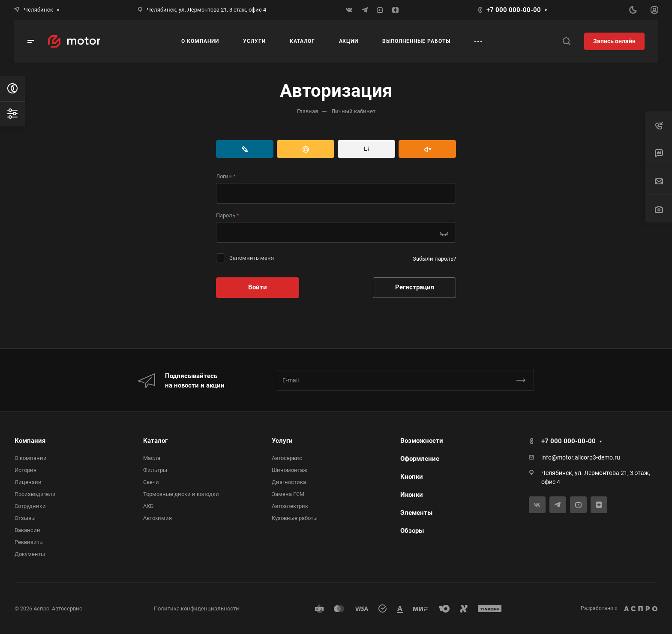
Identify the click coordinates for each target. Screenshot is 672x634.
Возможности (422, 441)
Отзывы (25, 518)
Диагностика (289, 482)
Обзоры (412, 531)
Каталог (155, 441)
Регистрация (415, 287)
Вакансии (27, 530)
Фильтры (155, 470)
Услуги (282, 441)
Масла (152, 458)
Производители (35, 494)
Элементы (416, 513)
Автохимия (157, 518)
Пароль (228, 215)
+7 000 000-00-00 (514, 10)
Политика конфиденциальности (196, 608)
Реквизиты (29, 542)
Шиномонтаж (289, 470)
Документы (30, 554)
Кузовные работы (295, 518)
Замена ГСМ (288, 494)
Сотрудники (30, 506)
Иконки (412, 495)
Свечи (151, 482)
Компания (30, 441)
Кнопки (412, 477)
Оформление (420, 459)
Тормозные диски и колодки (181, 494)
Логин (226, 176)
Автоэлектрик (290, 506)
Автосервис (287, 458)
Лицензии (28, 482)
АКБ (148, 506)
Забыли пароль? (434, 259)
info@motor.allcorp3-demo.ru (581, 457)
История (25, 470)
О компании (31, 458)
